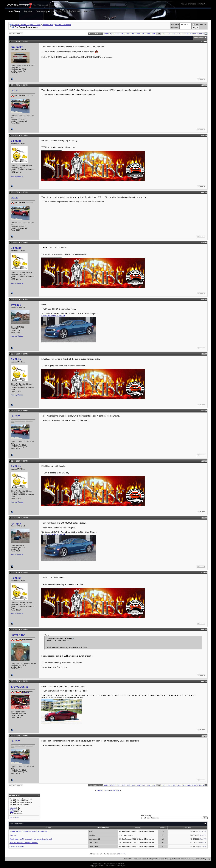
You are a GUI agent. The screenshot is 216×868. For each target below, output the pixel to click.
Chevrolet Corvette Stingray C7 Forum (26, 25)
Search (88, 11)
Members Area (48, 25)
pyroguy (16, 305)
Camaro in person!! (17, 846)
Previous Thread (103, 790)
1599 (153, 34)
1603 (174, 34)
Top (209, 859)
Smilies (12, 810)
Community (43, 11)
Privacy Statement (172, 859)
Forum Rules (14, 817)
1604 (179, 34)
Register (28, 11)
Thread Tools (199, 38)
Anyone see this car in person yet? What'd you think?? (29, 831)
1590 (133, 34)
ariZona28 (17, 47)
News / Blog (14, 11)
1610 (184, 34)
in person (13, 835)
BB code (13, 808)
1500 (123, 34)
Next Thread (115, 790)
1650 (189, 34)
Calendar (58, 11)
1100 (118, 34)
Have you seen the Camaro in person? (24, 843)
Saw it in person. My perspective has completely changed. (31, 839)
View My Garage (17, 176)
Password (174, 28)
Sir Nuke (16, 141)
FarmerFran (18, 635)
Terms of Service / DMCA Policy (194, 859)
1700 (194, 34)
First (106, 34)
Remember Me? (200, 25)
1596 (138, 34)
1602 (168, 34)
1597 (143, 34)
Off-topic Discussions (63, 25)
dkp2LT (15, 91)
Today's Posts (73, 11)
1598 (148, 34)
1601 (163, 34)
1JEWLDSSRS (19, 687)
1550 (128, 34)
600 (113, 34)
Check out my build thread (53, 316)
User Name (175, 24)
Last (202, 34)
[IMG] (12, 812)
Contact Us (128, 859)
